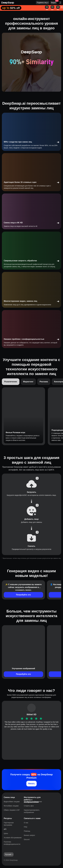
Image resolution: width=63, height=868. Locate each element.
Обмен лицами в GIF (12, 810)
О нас (26, 823)
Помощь (27, 831)
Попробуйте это (23, 595)
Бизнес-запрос (29, 835)
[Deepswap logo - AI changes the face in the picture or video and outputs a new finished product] (19, 3)
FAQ (26, 827)
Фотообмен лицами (11, 806)
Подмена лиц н (43, 3)
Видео (54, 3)
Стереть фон (29, 806)
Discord (27, 839)
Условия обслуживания (13, 838)
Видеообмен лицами (12, 802)
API (5, 829)
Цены (6, 833)
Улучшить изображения (33, 802)
